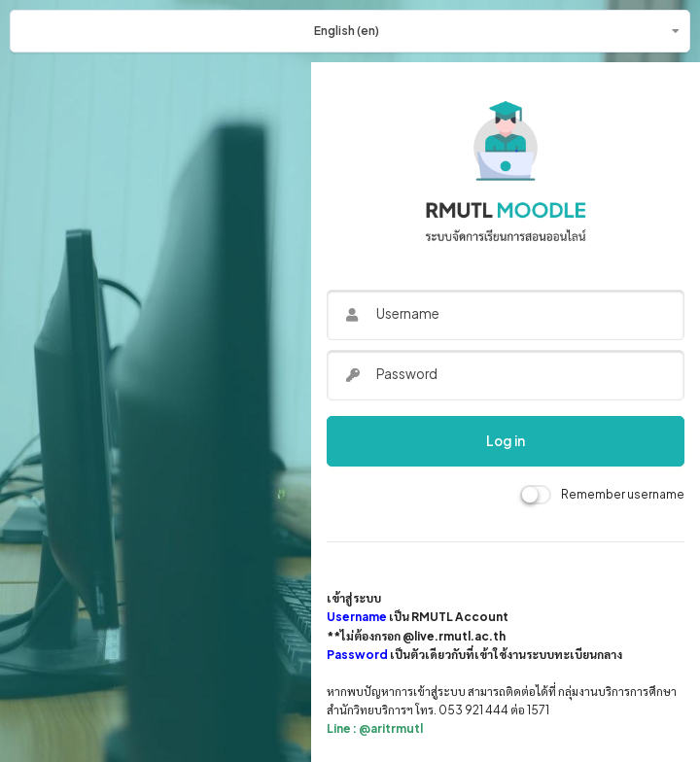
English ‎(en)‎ (347, 31)
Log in (506, 441)
